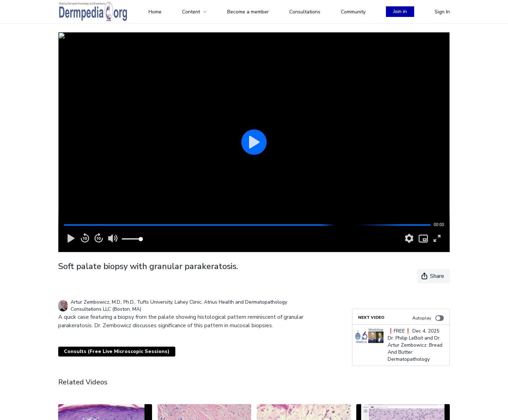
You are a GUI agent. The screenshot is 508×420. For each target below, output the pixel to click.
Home (155, 12)
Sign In (442, 12)
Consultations (305, 12)
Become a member (248, 12)
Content (194, 12)
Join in (400, 11)
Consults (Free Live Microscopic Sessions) (117, 351)
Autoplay (428, 318)
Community (353, 12)
